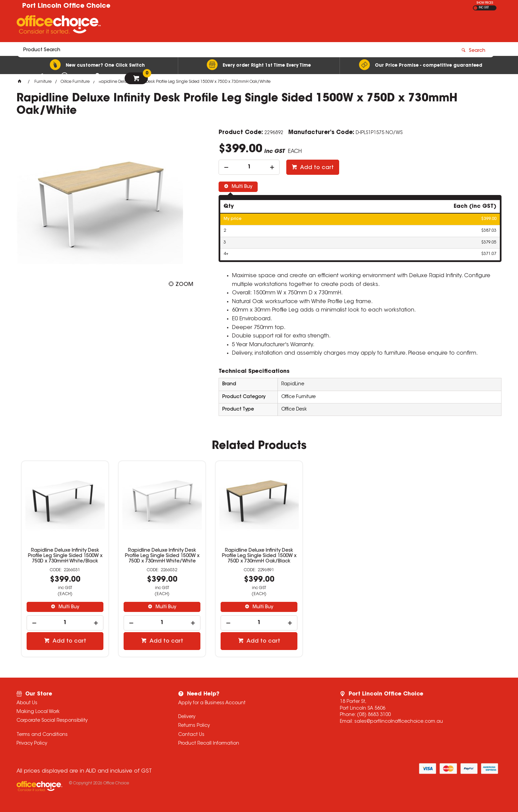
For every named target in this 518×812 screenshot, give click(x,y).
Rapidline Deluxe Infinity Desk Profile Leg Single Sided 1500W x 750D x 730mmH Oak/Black (259, 556)
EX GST (475, 8)
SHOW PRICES (485, 3)
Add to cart (316, 168)
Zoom (184, 285)
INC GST (484, 8)
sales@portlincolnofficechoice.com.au (399, 722)
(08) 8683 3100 (374, 715)
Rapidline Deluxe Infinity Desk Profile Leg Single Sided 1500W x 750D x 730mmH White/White (162, 556)
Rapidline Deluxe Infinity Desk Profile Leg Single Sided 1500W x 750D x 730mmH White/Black (65, 556)
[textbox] (220, 26)
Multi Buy (241, 187)
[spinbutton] (249, 167)
